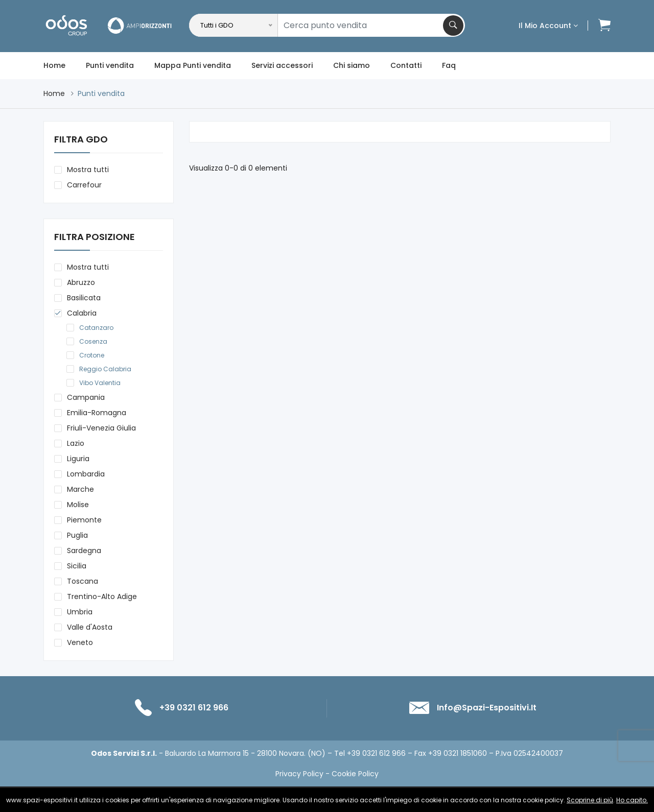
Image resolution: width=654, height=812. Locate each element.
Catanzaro (96, 328)
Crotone (92, 355)
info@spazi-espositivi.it (487, 708)
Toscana (83, 581)
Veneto (80, 642)
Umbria (80, 612)
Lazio (76, 443)
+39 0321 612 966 (194, 708)
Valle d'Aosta (90, 627)
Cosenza (93, 341)
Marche (80, 489)
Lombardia (86, 474)
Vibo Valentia (100, 383)
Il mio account (548, 26)
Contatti (406, 65)
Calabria (82, 313)
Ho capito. (632, 800)
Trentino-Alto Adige (102, 596)
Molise (78, 505)
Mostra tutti (88, 170)
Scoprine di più (590, 800)
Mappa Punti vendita (193, 65)
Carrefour (84, 185)
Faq (449, 65)
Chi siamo (352, 65)
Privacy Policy (299, 774)
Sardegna (84, 551)
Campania (86, 397)
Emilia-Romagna (97, 413)
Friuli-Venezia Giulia (101, 428)
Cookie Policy (355, 774)
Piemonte (84, 520)
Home (54, 65)
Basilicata (84, 298)
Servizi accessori (282, 65)
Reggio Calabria (105, 369)
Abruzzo (81, 282)
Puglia (77, 535)
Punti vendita (110, 65)
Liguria (78, 459)
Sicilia (77, 566)
